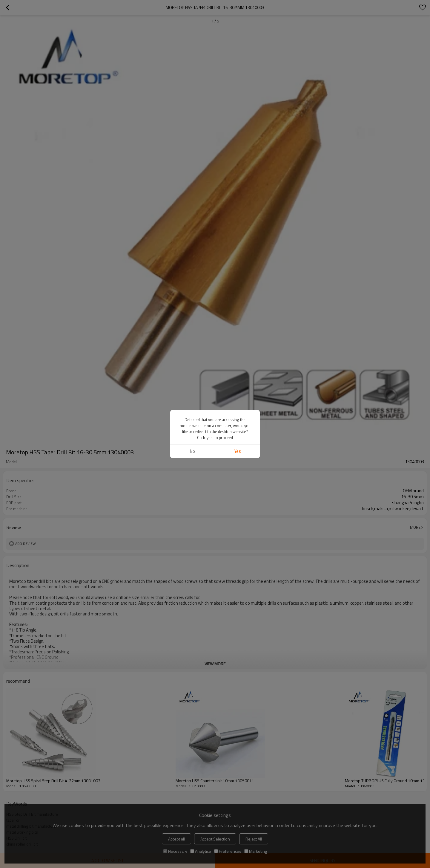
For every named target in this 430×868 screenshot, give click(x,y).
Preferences (228, 851)
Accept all (176, 839)
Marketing (256, 851)
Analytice (201, 851)
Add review (26, 544)
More (415, 527)
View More (215, 664)
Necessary (175, 851)
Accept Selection (215, 839)
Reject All (254, 839)
